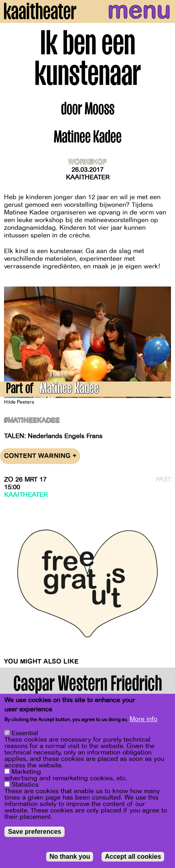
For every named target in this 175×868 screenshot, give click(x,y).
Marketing (26, 772)
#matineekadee (32, 421)
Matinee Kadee (69, 390)
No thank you (70, 857)
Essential (25, 733)
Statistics (25, 785)
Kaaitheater (88, 177)
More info (143, 719)
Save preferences (35, 832)
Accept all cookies (133, 857)
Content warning (40, 456)
